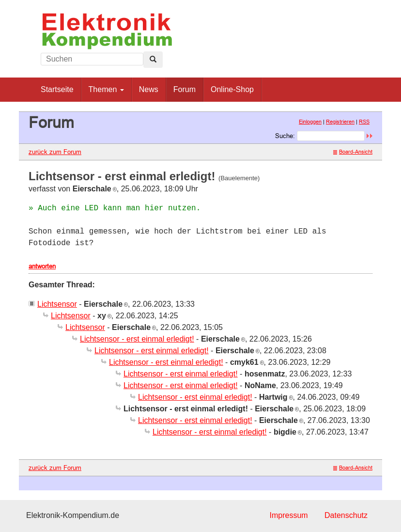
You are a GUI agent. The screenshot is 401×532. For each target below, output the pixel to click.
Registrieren (340, 122)
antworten (42, 266)
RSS (364, 122)
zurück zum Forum (55, 152)
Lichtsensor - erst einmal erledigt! (137, 339)
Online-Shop (232, 89)
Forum (185, 89)
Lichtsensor (57, 304)
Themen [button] (106, 89)
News (149, 89)
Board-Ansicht (353, 152)
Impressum (288, 515)
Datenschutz (346, 515)
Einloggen (310, 122)
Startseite (57, 89)
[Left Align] (153, 60)
